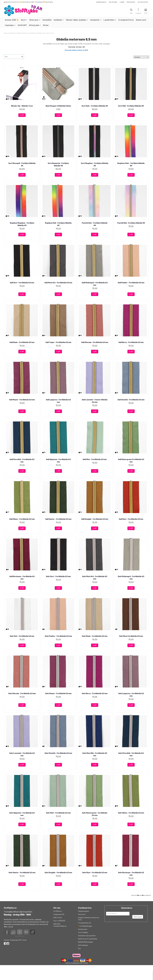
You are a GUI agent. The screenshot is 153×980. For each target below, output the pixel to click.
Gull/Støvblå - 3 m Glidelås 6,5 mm (131, 400)
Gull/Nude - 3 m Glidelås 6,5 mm (22, 342)
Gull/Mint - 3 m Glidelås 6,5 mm (95, 459)
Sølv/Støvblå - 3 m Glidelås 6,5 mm (58, 753)
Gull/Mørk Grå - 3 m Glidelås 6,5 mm (58, 283)
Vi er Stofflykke (83, 932)
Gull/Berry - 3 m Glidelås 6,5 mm (131, 342)
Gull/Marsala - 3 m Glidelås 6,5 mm (95, 342)
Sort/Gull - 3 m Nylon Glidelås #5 (131, 106)
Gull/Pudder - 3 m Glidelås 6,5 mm (131, 283)
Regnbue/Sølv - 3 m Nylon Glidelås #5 (131, 164)
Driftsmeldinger (83, 945)
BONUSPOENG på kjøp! (85, 942)
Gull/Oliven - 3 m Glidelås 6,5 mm (22, 519)
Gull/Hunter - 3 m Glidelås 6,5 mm (58, 519)
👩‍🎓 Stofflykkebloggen (85, 926)
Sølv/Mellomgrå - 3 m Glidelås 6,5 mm (131, 578)
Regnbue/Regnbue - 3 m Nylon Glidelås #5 (22, 224)
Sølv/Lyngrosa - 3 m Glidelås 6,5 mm (131, 695)
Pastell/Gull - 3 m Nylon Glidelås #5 (131, 223)
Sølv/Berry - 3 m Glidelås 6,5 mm (95, 693)
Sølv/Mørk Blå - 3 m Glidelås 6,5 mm (95, 754)
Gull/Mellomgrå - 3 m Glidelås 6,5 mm (95, 284)
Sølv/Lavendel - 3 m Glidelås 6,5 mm (22, 754)
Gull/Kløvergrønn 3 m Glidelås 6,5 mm (131, 460)
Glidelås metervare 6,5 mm (45, 33)
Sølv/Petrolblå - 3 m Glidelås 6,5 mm (131, 754)
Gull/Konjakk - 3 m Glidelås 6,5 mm (95, 519)
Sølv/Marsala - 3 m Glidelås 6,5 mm (22, 693)
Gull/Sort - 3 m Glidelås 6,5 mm (22, 283)
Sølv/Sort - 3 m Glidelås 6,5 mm (58, 576)
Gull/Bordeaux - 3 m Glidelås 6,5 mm (22, 578)
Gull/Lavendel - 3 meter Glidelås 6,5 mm (95, 401)
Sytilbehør (12, 33)
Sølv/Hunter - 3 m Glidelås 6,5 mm (22, 872)
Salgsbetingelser (101, 2)
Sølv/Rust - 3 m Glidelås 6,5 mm (95, 872)
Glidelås (19, 33)
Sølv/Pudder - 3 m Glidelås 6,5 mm (58, 636)
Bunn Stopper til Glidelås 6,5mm (58, 106)
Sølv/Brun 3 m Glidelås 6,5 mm (131, 636)
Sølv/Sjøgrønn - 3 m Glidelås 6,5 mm (22, 814)
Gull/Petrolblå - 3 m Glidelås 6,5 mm (22, 460)
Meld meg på (138, 917)
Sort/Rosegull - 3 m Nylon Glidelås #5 (22, 164)
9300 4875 (57, 924)
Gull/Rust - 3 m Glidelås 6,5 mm (131, 519)
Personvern (82, 914)
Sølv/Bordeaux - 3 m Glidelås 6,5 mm (131, 874)
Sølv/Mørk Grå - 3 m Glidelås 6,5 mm (95, 578)
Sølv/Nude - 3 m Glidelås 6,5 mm (95, 636)
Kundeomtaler (83, 929)
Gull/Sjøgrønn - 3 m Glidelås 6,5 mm (58, 460)
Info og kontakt (113, 2)
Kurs (80, 948)
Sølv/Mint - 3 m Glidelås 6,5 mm (58, 813)
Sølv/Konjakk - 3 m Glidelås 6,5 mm (58, 872)
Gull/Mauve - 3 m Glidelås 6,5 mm (22, 400)
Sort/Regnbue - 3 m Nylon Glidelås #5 (95, 164)
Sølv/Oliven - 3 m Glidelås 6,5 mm (131, 813)
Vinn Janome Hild (143, 2)
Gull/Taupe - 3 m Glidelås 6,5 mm (58, 342)
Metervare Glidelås (29, 33)
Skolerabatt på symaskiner (87, 936)
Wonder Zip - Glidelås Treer (22, 106)
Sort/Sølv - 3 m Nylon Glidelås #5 (95, 106)
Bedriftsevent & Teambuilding (88, 939)
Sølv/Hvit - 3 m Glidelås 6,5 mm (22, 636)
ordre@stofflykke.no (60, 926)
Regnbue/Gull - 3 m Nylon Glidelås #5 (58, 224)
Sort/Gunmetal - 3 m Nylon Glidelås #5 (58, 164)
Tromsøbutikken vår (85, 923)
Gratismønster (131, 2)
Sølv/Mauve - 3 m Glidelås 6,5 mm (58, 693)
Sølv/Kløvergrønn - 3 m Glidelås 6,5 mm (95, 814)
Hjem (5, 33)
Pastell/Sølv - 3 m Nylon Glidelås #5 (95, 224)
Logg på (122, 2)
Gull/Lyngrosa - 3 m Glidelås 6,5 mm (58, 401)
